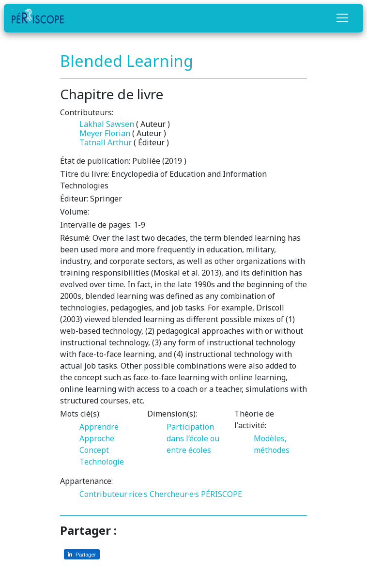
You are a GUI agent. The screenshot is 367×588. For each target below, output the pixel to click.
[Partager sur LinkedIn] (82, 554)
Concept (94, 450)
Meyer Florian (105, 133)
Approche (97, 438)
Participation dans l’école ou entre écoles (193, 438)
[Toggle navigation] (342, 18)
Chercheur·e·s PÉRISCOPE (196, 494)
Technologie (102, 462)
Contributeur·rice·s (114, 494)
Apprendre (99, 427)
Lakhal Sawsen (107, 124)
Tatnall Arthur (106, 142)
